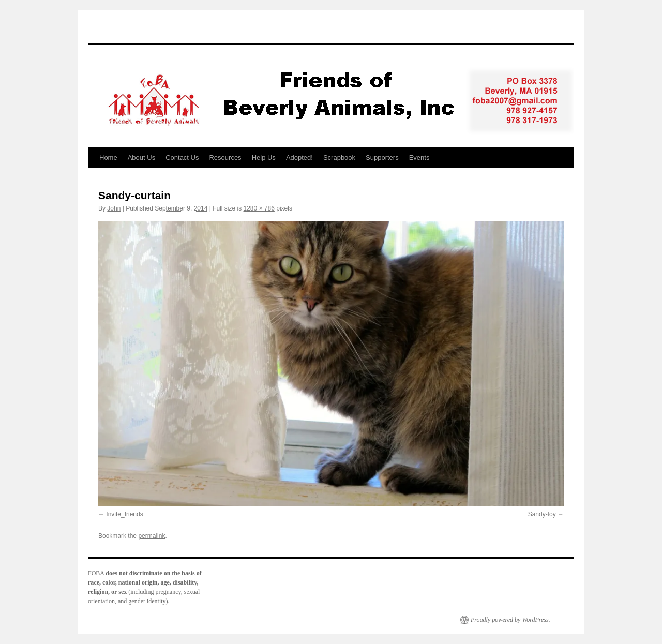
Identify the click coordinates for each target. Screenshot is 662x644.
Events (419, 158)
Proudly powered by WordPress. (510, 620)
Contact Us (182, 158)
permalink (152, 536)
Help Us (264, 158)
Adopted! (299, 158)
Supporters (382, 158)
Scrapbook (339, 158)
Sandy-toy (542, 514)
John (114, 208)
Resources (225, 158)
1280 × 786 (259, 208)
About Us (141, 158)
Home (108, 158)
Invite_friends (124, 514)
